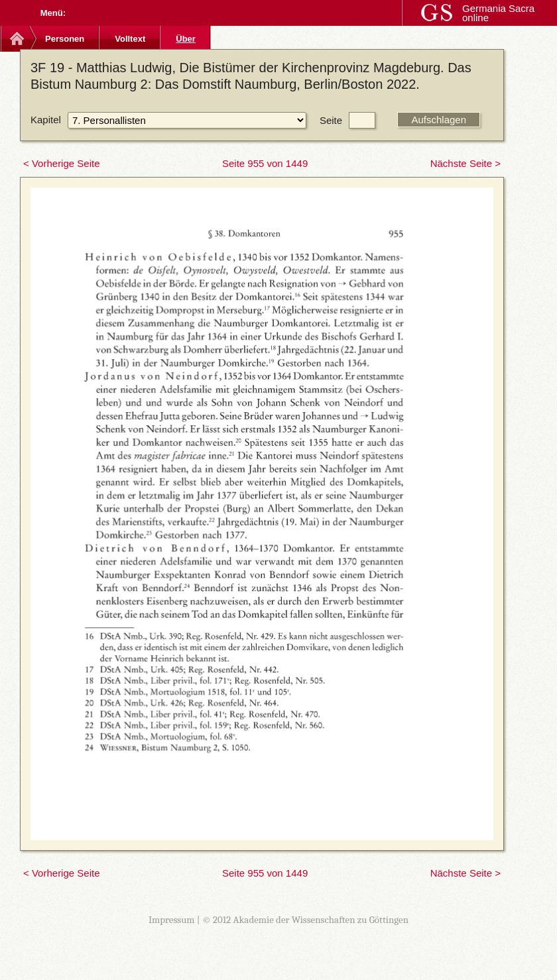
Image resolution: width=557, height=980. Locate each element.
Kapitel (46, 120)
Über (186, 39)
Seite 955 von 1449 (265, 163)
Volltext (130, 39)
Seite (331, 120)
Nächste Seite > (465, 163)
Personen (65, 39)
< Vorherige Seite (62, 163)
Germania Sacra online (498, 13)
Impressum (172, 920)
